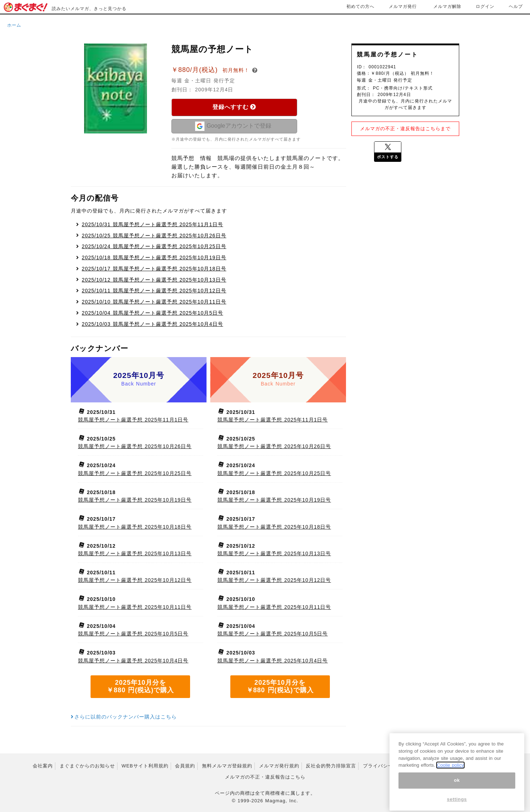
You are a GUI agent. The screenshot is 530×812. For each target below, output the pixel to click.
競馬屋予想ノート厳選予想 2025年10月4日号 (153, 324)
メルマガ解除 (447, 6)
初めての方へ (360, 6)
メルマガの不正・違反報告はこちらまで (405, 129)
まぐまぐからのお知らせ (87, 766)
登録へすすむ (234, 107)
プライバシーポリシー (388, 766)
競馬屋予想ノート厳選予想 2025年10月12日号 (154, 291)
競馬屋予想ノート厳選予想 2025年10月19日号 (154, 257)
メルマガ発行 (403, 6)
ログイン (485, 6)
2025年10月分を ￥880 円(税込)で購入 (140, 686)
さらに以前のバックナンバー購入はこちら (124, 717)
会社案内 (43, 766)
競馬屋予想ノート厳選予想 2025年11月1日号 (153, 224)
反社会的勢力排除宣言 (331, 766)
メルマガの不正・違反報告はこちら (265, 777)
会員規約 (185, 766)
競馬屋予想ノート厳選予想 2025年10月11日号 (154, 302)
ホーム (14, 25)
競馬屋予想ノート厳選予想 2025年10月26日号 (154, 236)
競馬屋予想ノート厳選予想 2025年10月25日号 (154, 246)
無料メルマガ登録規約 (227, 766)
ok (457, 790)
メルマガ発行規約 (279, 766)
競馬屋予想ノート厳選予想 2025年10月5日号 (153, 313)
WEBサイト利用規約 (145, 766)
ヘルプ (516, 6)
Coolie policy (450, 775)
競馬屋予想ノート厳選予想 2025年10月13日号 (154, 280)
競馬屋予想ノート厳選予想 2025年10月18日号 (154, 269)
